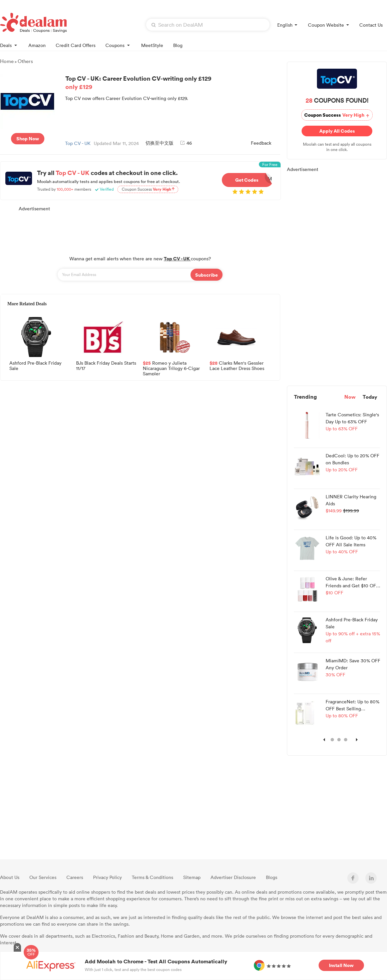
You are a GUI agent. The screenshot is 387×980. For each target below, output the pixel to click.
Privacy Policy (107, 877)
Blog (178, 45)
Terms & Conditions (152, 877)
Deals (9, 45)
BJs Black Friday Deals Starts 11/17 (106, 366)
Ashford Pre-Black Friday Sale (35, 366)
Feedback (261, 143)
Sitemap (192, 877)
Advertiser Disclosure (233, 877)
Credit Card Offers (76, 45)
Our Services (43, 877)
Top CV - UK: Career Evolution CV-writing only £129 (172, 82)
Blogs (272, 877)
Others (25, 61)
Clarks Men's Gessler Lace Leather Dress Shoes (237, 366)
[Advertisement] (140, 230)
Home (7, 61)
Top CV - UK (78, 143)
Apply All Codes (337, 131)
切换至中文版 (159, 143)
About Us (10, 877)
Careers (75, 877)
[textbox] (208, 25)
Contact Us (371, 25)
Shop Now (28, 138)
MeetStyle (152, 45)
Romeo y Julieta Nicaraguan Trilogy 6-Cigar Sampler (171, 368)
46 (186, 143)
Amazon (37, 45)
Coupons (118, 45)
